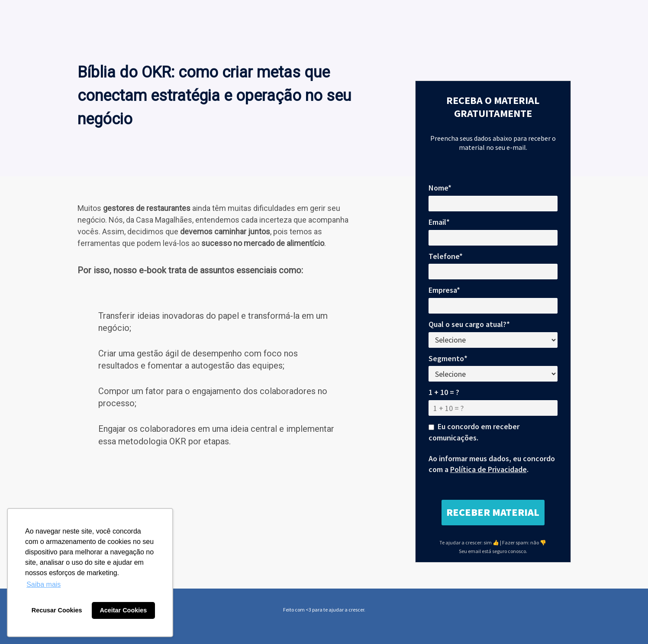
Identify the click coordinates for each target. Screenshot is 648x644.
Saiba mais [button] (44, 584)
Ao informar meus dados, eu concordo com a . (492, 464)
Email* (439, 222)
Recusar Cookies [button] (57, 610)
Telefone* (446, 256)
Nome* (440, 188)
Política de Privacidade (488, 469)
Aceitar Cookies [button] (123, 610)
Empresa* (444, 290)
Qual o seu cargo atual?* (469, 324)
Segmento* (448, 358)
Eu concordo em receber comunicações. (474, 432)
